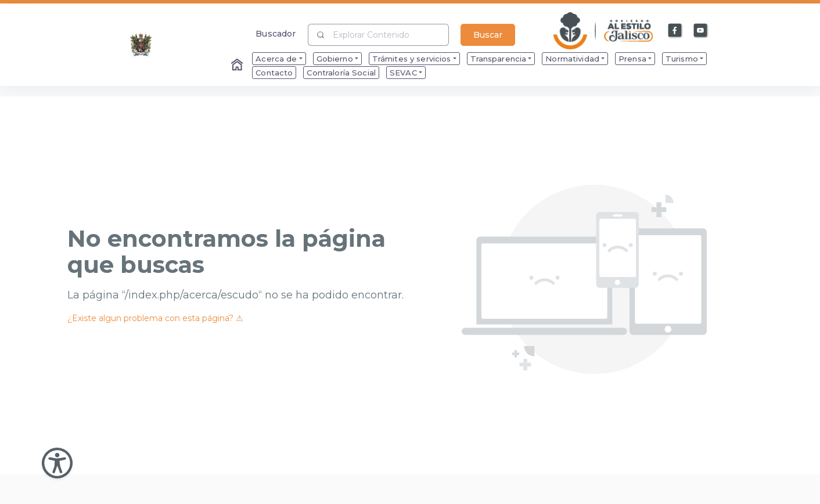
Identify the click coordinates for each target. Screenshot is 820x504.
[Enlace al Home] (238, 66)
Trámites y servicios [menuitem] (412, 59)
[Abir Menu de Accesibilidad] (57, 463)
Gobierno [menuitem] (335, 59)
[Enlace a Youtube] (701, 31)
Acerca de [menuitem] (276, 59)
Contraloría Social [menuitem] (341, 73)
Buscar (488, 35)
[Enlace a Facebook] (675, 31)
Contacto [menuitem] (274, 73)
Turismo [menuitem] (682, 59)
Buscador (276, 33)
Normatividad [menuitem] (572, 59)
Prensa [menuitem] (632, 59)
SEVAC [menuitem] (403, 73)
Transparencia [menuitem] (499, 59)
